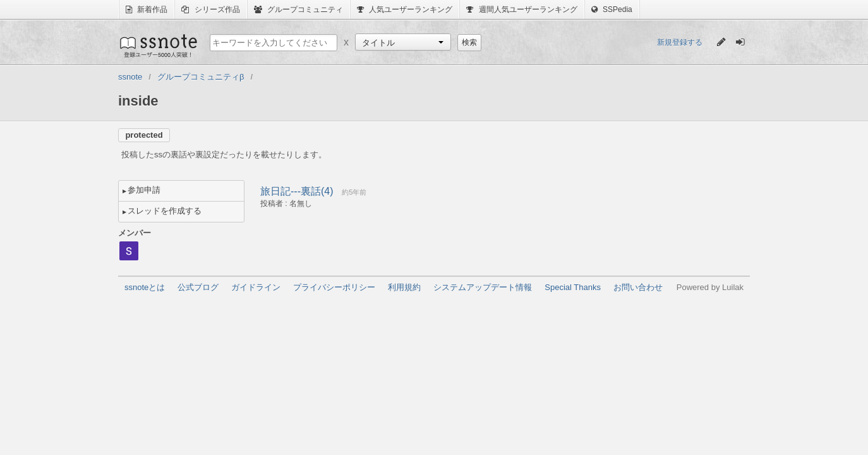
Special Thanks (573, 287)
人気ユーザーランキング (405, 9)
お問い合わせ (638, 287)
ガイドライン (256, 287)
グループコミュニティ (298, 9)
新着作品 (147, 9)
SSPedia (612, 9)
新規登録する (680, 42)
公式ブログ (198, 287)
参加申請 (144, 190)
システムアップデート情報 (483, 287)
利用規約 (404, 287)
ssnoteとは (145, 287)
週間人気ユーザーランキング (521, 9)
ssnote (158, 45)
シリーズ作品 (210, 9)
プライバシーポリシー (334, 287)
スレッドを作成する (165, 211)
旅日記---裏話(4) (297, 191)
